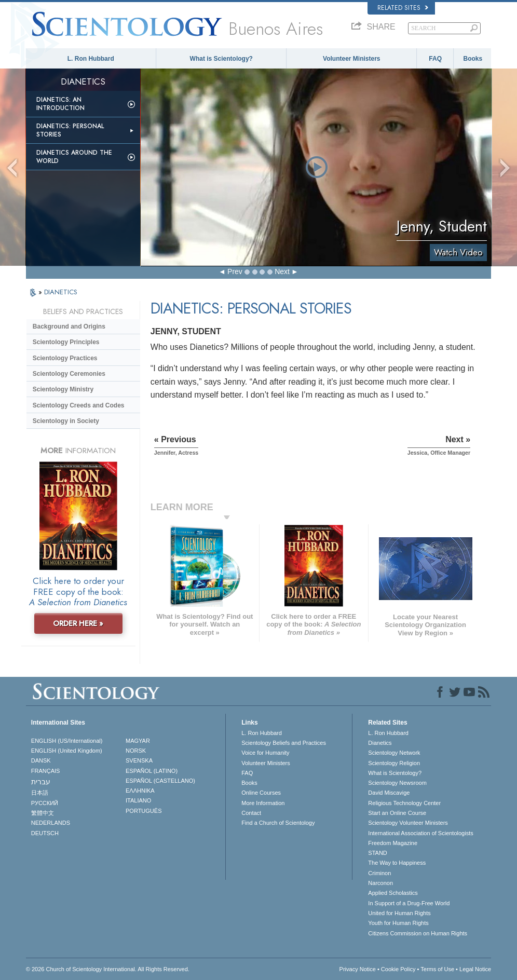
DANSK (41, 760)
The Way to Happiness (397, 863)
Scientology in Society (66, 421)
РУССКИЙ (45, 803)
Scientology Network (394, 753)
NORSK (136, 751)
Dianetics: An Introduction (60, 104)
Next (282, 271)
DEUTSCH (45, 833)
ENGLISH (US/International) (67, 741)
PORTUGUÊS (144, 811)
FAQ (435, 59)
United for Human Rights (399, 913)
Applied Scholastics (393, 893)
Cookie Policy (398, 969)
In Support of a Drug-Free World (409, 903)
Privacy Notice (358, 969)
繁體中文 (43, 813)
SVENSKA (139, 760)
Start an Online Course (397, 813)
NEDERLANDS (51, 823)
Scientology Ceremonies (69, 374)
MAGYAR (138, 741)
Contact (251, 813)
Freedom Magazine (393, 843)
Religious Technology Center (404, 803)
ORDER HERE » (78, 623)
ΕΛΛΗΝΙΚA (140, 791)
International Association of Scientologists (420, 833)
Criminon (379, 873)
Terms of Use (437, 969)
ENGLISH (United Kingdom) (67, 751)
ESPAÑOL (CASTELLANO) (160, 781)
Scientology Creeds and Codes (79, 405)
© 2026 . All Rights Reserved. (108, 969)
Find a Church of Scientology (278, 823)
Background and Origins (69, 326)
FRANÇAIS (46, 771)
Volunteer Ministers (351, 59)
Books (473, 59)
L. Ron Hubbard (91, 59)
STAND (377, 853)
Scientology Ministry (63, 389)
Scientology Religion (394, 763)
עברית (41, 782)
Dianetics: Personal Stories (70, 130)
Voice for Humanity (265, 753)
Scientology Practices (65, 358)
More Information (263, 803)
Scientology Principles (66, 342)
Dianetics (380, 743)
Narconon (380, 883)
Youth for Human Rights (398, 923)
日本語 (40, 793)
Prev (235, 271)
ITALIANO (138, 800)
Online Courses (261, 793)
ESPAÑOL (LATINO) (152, 771)
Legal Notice (475, 969)
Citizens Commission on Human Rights (418, 933)
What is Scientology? (221, 59)
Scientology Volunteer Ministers (408, 823)
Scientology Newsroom (397, 783)
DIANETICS (61, 292)
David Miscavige (389, 793)
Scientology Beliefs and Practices (284, 743)
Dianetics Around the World (74, 157)
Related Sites (403, 8)
